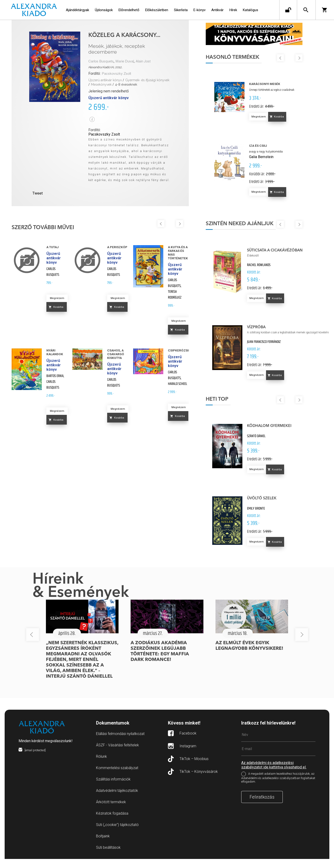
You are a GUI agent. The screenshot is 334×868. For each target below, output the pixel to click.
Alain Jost (143, 61)
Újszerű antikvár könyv (105, 80)
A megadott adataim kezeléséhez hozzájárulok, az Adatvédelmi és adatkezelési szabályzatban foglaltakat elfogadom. (278, 787)
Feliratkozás (262, 806)
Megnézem (57, 298)
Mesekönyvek (101, 85)
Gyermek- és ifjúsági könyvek (147, 80)
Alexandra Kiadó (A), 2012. (105, 67)
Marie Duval (125, 61)
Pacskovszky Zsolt (116, 74)
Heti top (235, 408)
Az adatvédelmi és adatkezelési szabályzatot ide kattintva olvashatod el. (274, 774)
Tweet (38, 193)
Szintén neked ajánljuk (258, 229)
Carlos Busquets (101, 61)
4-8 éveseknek (126, 85)
